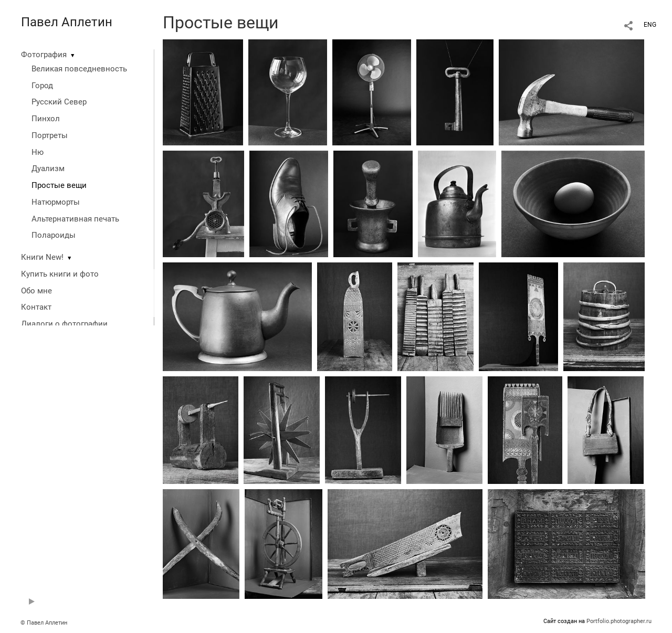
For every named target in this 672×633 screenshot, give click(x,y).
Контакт (36, 307)
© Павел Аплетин (44, 623)
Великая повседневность (79, 69)
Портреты (50, 135)
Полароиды (54, 235)
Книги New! (42, 257)
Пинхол (46, 119)
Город (42, 86)
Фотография (44, 55)
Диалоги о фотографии (64, 324)
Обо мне (36, 291)
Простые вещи (59, 185)
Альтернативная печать (75, 219)
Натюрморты (56, 202)
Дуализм (48, 168)
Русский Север (59, 102)
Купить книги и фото (60, 274)
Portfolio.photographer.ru (619, 621)
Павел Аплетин (67, 22)
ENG (650, 25)
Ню (38, 152)
